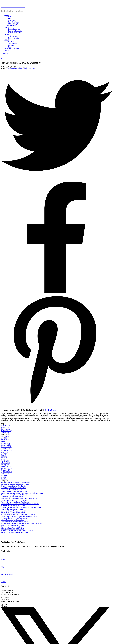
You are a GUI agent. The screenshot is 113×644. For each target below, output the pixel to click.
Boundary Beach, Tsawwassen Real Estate (15, 482)
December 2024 (6, 466)
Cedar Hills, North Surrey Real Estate (13, 488)
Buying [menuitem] (7, 27)
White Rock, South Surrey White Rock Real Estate (18, 531)
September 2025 (6, 450)
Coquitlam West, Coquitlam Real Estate (14, 491)
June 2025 (4, 456)
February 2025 (6, 463)
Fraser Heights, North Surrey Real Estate (15, 502)
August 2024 (5, 474)
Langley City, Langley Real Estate (12, 509)
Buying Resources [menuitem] (14, 29)
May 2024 (4, 479)
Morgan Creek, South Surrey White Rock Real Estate (19, 515)
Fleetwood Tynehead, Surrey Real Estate (22, 69)
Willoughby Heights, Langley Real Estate (14, 532)
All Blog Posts (5, 426)
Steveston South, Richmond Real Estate (14, 522)
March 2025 (5, 461)
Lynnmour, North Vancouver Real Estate (14, 511)
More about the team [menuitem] (12, 49)
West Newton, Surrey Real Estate (12, 527)
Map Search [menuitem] (12, 20)
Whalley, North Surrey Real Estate (12, 529)
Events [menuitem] (7, 50)
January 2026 (5, 443)
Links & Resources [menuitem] (15, 33)
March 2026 (5, 440)
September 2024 (6, 472)
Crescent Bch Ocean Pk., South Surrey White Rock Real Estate (22, 493)
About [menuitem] (7, 40)
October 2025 (5, 449)
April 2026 (4, 438)
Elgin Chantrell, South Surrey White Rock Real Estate (19, 499)
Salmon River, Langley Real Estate (12, 520)
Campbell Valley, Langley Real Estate (13, 486)
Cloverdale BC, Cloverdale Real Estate (14, 490)
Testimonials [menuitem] (13, 43)
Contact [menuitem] (11, 45)
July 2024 (4, 475)
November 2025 (6, 447)
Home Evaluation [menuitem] (14, 38)
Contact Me (5, 54)
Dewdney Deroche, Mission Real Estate (14, 495)
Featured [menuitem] (11, 18)
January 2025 (5, 465)
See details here (51, 410)
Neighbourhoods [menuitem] (10, 26)
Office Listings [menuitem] (13, 24)
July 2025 (4, 454)
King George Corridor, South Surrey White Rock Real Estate (21, 507)
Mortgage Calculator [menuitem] (15, 31)
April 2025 (4, 459)
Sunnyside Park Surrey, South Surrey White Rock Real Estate (22, 523)
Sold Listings (5, 433)
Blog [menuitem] (10, 47)
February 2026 (6, 442)
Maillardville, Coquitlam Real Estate (13, 513)
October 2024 (5, 470)
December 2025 (6, 445)
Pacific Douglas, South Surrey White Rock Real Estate (19, 516)
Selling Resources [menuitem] (14, 36)
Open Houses (5, 429)
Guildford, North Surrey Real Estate (13, 506)
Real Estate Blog (6, 431)
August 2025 (5, 452)
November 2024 (6, 468)
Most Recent (5, 436)
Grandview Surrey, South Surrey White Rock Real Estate (20, 504)
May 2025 (4, 458)
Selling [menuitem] (7, 34)
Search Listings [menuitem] (14, 22)
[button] (5, 54)
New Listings (5, 427)
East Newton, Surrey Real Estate (12, 497)
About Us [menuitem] (11, 42)
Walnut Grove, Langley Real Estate (12, 525)
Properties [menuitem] (8, 17)
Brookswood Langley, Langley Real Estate (15, 484)
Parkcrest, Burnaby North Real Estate (14, 518)
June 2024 (4, 477)
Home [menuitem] (7, 15)
